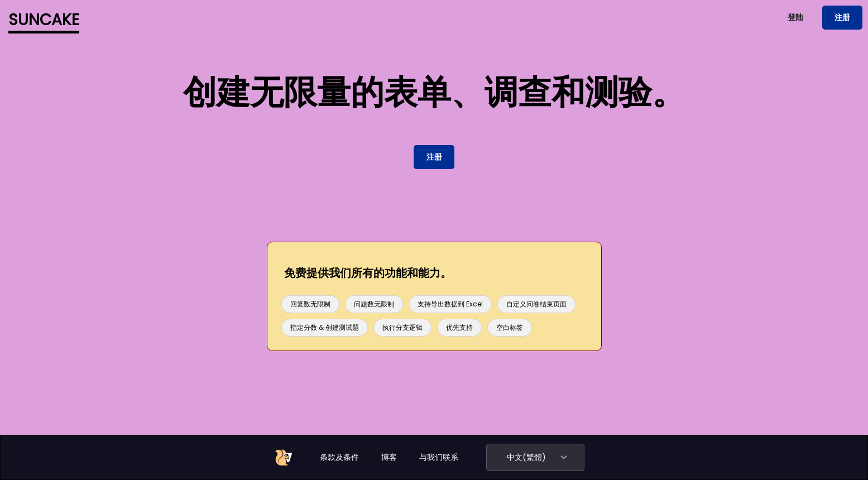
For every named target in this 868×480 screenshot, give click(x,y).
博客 (389, 457)
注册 (842, 17)
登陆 (795, 17)
